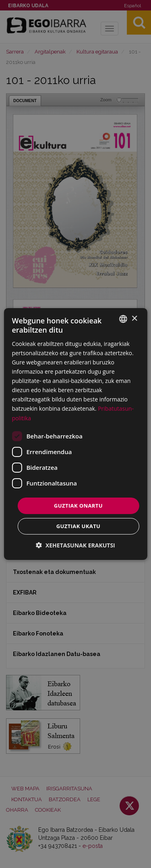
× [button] (134, 318)
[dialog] (75, 434)
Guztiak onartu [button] (78, 506)
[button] (75, 545)
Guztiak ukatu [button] (79, 526)
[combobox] (123, 319)
